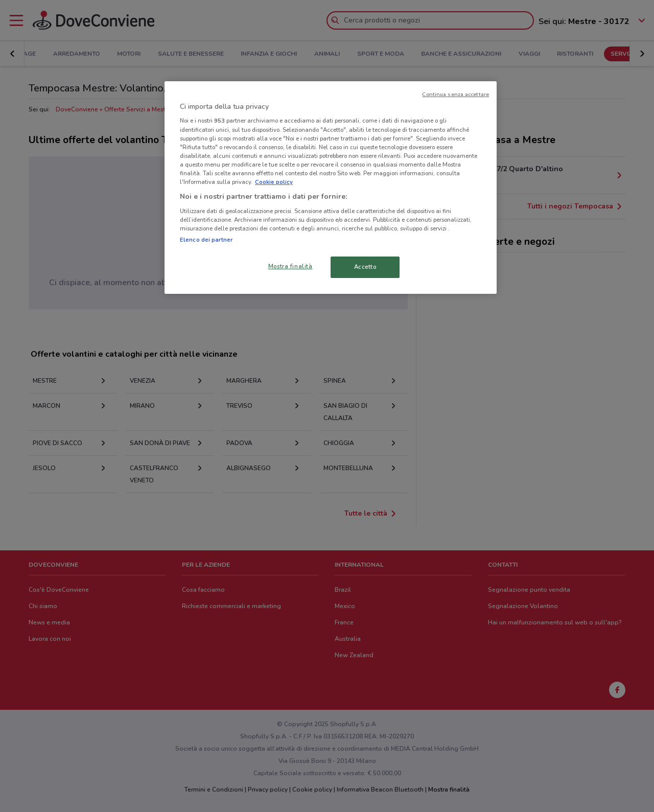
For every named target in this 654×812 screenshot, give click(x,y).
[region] (331, 188)
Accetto (365, 267)
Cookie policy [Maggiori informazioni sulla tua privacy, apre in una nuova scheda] (274, 182)
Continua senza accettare (456, 94)
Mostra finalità (290, 266)
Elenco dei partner (206, 240)
